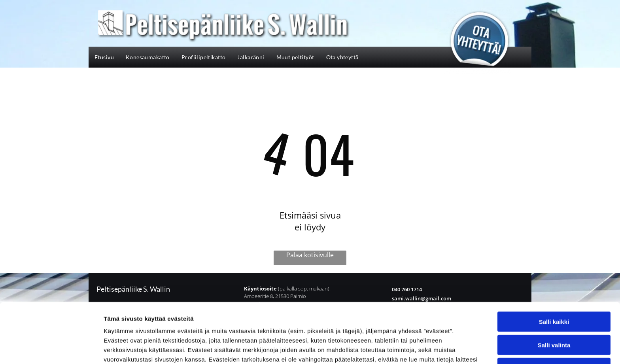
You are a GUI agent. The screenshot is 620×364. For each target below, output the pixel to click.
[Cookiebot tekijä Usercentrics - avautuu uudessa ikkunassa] (51, 349)
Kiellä (554, 313)
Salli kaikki (554, 267)
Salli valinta (554, 290)
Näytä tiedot (423, 348)
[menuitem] (104, 57)
